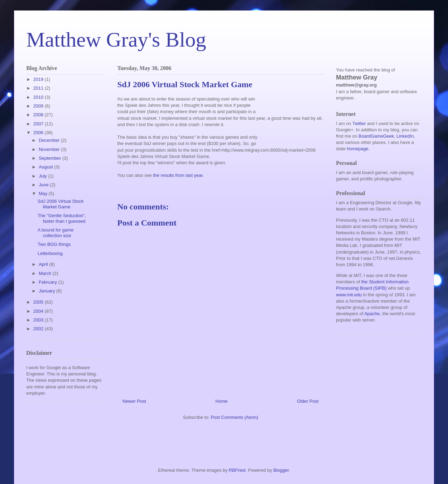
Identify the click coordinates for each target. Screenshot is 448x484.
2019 (39, 79)
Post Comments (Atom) (234, 417)
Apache (372, 314)
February (49, 282)
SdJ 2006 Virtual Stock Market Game (60, 204)
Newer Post (134, 401)
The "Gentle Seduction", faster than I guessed (62, 218)
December (50, 140)
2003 (39, 320)
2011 (39, 88)
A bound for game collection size (55, 233)
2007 (39, 124)
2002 (39, 329)
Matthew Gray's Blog (116, 40)
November (50, 149)
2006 (39, 133)
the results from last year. (178, 175)
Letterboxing (50, 253)
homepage (358, 149)
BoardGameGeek (376, 136)
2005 (39, 302)
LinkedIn (405, 136)
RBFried (237, 470)
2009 (39, 106)
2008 (39, 115)
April (44, 264)
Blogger (281, 470)
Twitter (359, 123)
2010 (39, 97)
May (44, 193)
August (47, 167)
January (48, 291)
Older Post (308, 401)
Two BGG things (54, 244)
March (46, 273)
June (44, 185)
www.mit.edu (349, 295)
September (51, 158)
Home (222, 401)
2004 (39, 311)
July (44, 176)
